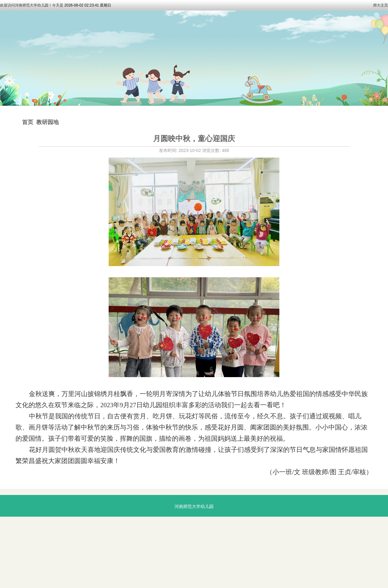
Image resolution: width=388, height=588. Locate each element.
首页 (28, 122)
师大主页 (381, 5)
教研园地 (47, 122)
